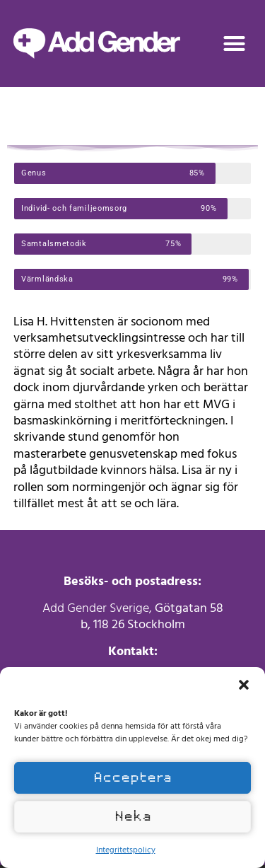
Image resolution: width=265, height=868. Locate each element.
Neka (133, 816)
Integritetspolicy (126, 849)
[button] (244, 685)
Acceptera (132, 777)
